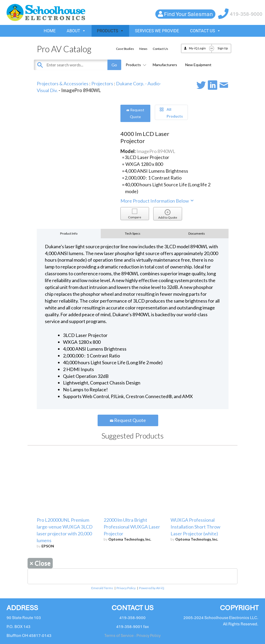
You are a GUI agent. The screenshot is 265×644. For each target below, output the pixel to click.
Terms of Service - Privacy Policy (132, 636)
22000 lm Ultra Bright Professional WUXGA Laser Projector (132, 527)
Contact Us (160, 49)
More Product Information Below (157, 201)
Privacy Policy (126, 588)
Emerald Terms (102, 588)
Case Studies (125, 49)
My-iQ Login (197, 48)
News (143, 49)
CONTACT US (205, 31)
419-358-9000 (246, 14)
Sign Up (223, 48)
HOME (50, 31)
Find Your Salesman (188, 14)
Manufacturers (165, 65)
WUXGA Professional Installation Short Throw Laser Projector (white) (195, 527)
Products (135, 65)
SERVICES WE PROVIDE (157, 31)
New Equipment (198, 65)
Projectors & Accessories (63, 83)
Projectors (102, 83)
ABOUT (76, 31)
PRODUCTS (110, 31)
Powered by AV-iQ (152, 588)
